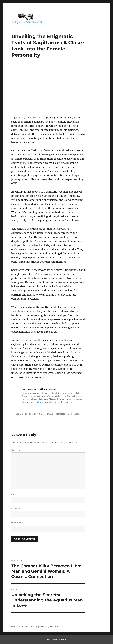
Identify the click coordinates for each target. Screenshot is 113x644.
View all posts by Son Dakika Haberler (55, 402)
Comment (18, 450)
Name (16, 494)
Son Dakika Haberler (26, 414)
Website (16, 523)
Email (16, 509)
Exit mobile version (56, 640)
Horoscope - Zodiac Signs (68, 414)
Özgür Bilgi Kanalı (20, 627)
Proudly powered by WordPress (45, 627)
